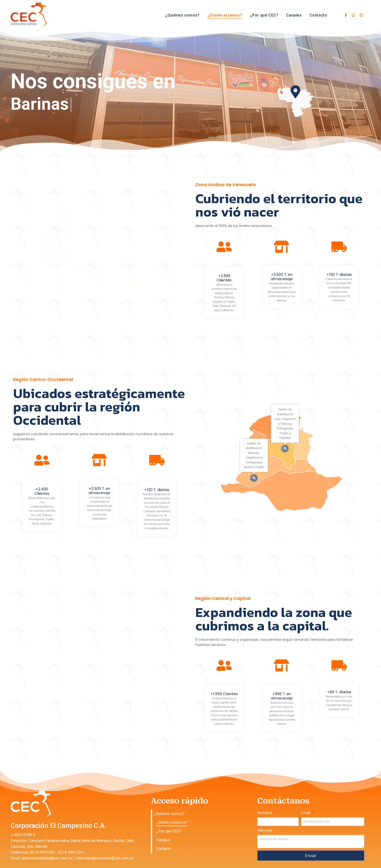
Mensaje (265, 831)
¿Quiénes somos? (182, 15)
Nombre (265, 813)
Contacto (318, 15)
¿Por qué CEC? (264, 15)
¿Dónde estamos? (225, 15)
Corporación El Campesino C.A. (58, 826)
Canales (294, 15)
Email (306, 813)
